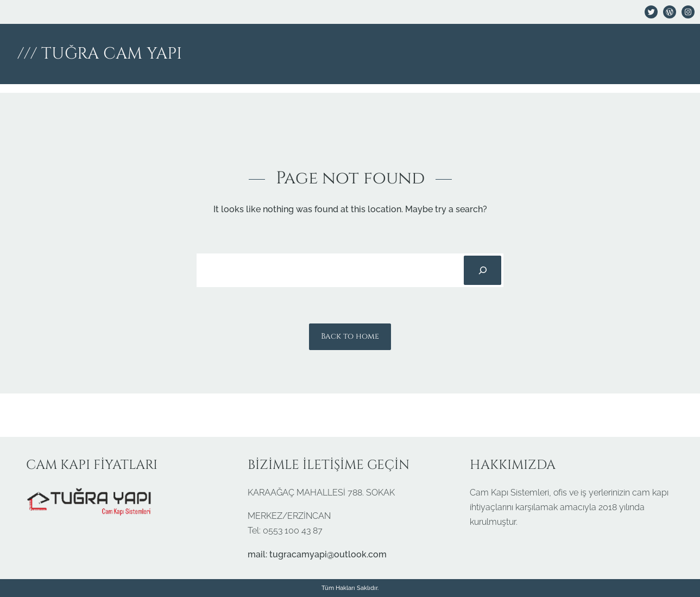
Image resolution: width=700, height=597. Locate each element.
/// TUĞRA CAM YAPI (100, 54)
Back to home (350, 336)
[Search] (482, 270)
